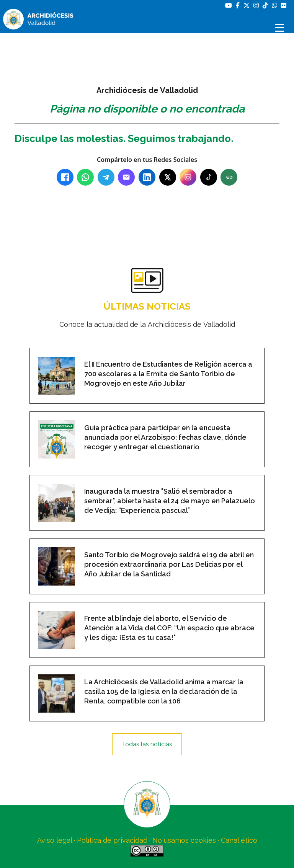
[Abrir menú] (281, 28)
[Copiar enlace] (229, 177)
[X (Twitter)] (168, 177)
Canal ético (239, 840)
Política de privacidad (112, 840)
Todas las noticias (147, 744)
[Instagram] (188, 177)
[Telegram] (106, 177)
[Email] (126, 177)
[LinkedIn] (147, 177)
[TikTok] (209, 177)
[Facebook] (65, 177)
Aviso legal (55, 840)
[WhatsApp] (85, 177)
